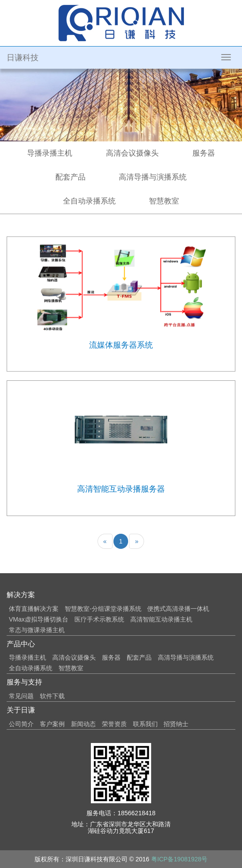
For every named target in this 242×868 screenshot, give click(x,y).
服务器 (204, 153)
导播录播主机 (50, 153)
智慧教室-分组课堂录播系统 (103, 609)
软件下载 (52, 696)
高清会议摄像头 (132, 153)
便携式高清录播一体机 (178, 609)
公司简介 (21, 724)
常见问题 (21, 696)
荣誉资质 (114, 724)
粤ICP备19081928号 (180, 859)
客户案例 (52, 724)
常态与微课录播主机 (37, 630)
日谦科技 (23, 58)
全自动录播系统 (89, 201)
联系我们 (145, 724)
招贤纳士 (176, 724)
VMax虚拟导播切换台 (39, 619)
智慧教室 (164, 201)
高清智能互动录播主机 (161, 619)
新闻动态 (83, 724)
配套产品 (70, 177)
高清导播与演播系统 (153, 177)
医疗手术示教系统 (99, 619)
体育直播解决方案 (34, 609)
